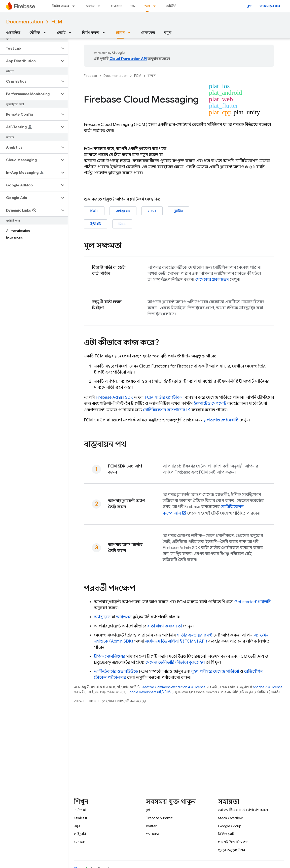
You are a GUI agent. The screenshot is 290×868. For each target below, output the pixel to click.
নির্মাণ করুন (60, 6)
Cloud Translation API (128, 59)
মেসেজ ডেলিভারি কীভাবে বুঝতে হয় (175, 662)
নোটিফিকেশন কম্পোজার (164, 410)
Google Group (230, 826)
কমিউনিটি (174, 6)
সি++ (122, 224)
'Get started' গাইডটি (252, 602)
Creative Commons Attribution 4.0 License (173, 687)
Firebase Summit (159, 818)
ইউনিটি (96, 224)
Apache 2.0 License (268, 687)
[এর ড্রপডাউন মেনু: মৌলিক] (46, 32)
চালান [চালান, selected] (120, 32)
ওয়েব (152, 211)
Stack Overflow (230, 818)
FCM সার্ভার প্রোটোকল (164, 397)
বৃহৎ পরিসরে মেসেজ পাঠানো (215, 672)
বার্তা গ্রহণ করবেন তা (165, 626)
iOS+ (94, 211)
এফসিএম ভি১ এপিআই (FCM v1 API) (176, 641)
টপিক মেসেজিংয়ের (110, 656)
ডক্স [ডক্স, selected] (147, 6)
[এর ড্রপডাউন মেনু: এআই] (71, 32)
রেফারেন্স (148, 32)
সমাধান (116, 6)
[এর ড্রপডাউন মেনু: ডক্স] (156, 6)
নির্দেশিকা (80, 810)
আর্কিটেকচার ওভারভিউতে (116, 672)
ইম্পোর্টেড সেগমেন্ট (210, 404)
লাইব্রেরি (80, 834)
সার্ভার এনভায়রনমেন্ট (195, 635)
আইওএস (124, 617)
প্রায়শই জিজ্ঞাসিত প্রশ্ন (233, 842)
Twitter (151, 826)
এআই (61, 32)
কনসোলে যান (270, 6)
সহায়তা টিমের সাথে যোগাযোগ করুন (243, 810)
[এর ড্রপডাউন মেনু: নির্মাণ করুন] (75, 6)
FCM (57, 22)
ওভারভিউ (13, 32)
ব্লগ (249, 6)
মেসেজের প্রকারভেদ (212, 280)
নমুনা (168, 32)
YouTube (152, 834)
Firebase (90, 76)
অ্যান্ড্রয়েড (123, 211)
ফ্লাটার (178, 211)
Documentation (25, 22)
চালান (90, 6)
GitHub (79, 842)
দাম (133, 6)
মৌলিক (35, 32)
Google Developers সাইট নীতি (149, 692)
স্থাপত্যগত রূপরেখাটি (221, 420)
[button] (30, 48)
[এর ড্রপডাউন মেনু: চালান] (100, 6)
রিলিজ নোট (226, 834)
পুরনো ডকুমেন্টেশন (231, 850)
